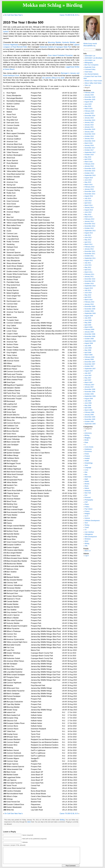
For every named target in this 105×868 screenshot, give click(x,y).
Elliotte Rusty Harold (90, 44)
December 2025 (90, 97)
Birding (74, 5)
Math (86, 479)
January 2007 (89, 387)
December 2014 (90, 191)
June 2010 (88, 293)
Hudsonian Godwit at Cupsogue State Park (55, 47)
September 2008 (90, 341)
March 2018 (89, 143)
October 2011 (89, 256)
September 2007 (90, 369)
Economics (88, 451)
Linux (86, 470)
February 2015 (90, 187)
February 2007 (90, 385)
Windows (88, 539)
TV (86, 530)
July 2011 (88, 263)
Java (86, 465)
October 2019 (89, 136)
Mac (86, 472)
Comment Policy (90, 69)
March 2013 (89, 217)
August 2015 (89, 178)
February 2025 (90, 111)
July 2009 (88, 318)
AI (85, 431)
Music (87, 486)
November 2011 (90, 254)
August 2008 (89, 343)
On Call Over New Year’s (14, 15)
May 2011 (88, 267)
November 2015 (90, 171)
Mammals (88, 477)
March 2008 (89, 355)
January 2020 (89, 132)
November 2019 (90, 134)
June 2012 (88, 237)
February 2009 (90, 329)
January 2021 (89, 127)
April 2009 (88, 325)
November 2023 (90, 120)
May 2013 (88, 214)
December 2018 (90, 141)
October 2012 (89, 228)
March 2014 (89, 205)
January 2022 (89, 125)
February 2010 (90, 302)
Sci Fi (87, 516)
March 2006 (89, 410)
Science (87, 518)
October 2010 (89, 283)
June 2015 (88, 180)
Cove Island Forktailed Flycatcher (60, 55)
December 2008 (90, 334)
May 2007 (88, 378)
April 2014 (88, 203)
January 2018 (89, 145)
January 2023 (89, 122)
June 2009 (88, 320)
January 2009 (89, 332)
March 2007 (89, 382)
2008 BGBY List (90, 56)
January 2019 (89, 139)
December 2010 (90, 279)
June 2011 (88, 265)
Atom (29, 822)
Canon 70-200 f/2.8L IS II (69, 15)
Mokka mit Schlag (42, 5)
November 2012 (90, 226)
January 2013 (89, 221)
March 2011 (89, 272)
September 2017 (90, 152)
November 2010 (90, 281)
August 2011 (89, 260)
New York (88, 493)
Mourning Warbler (54, 42)
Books (87, 440)
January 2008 (89, 359)
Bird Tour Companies (92, 65)
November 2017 (90, 148)
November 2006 (90, 392)
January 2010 (89, 304)
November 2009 (90, 309)
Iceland (6, 32)
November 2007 (90, 364)
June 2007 (88, 375)
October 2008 (89, 339)
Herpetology (89, 463)
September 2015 (90, 175)
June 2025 (88, 104)
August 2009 (89, 316)
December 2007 (90, 362)
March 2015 (89, 185)
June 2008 (88, 348)
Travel (87, 527)
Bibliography (89, 63)
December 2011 (90, 251)
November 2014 (90, 194)
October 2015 (89, 173)
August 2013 (89, 210)
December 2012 (90, 224)
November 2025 (90, 99)
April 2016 (88, 159)
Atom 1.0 (88, 551)
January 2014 (89, 208)
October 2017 (89, 150)
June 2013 (88, 212)
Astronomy (88, 433)
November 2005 (90, 419)
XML (86, 546)
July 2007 (88, 373)
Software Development (92, 521)
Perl (86, 495)
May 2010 (88, 295)
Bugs (86, 442)
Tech (86, 523)
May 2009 (88, 323)
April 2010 (88, 297)
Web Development (91, 537)
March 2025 (89, 109)
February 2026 (90, 92)
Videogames (89, 534)
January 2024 (89, 118)
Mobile (87, 481)
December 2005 (90, 417)
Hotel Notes (89, 72)
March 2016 (89, 162)
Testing (87, 525)
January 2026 (89, 95)
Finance (87, 456)
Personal (88, 497)
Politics (87, 507)
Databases (88, 449)
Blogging (88, 438)
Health (87, 461)
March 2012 (89, 244)
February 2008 (90, 357)
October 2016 (89, 155)
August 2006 (89, 399)
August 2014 (89, 196)
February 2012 (90, 247)
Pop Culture (89, 509)
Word (86, 541)
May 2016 (88, 157)
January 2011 (89, 277)
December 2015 (90, 168)
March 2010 (89, 300)
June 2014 (88, 201)
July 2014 (88, 198)
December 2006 (90, 389)
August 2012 (89, 233)
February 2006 (90, 412)
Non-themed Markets (92, 74)
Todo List (88, 85)
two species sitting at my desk (53, 78)
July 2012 (88, 235)
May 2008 (88, 350)
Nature (87, 488)
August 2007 (89, 371)
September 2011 (90, 258)
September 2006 (90, 396)
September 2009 (90, 313)
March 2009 (89, 327)
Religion (87, 514)
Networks (88, 491)
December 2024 (90, 116)
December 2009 (90, 306)
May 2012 (88, 240)
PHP (86, 502)
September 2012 (90, 231)
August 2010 (89, 288)
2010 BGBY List (90, 60)
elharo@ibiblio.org (89, 46)
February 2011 (90, 274)
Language (88, 468)
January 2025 (89, 113)
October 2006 (89, 394)
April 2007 (88, 380)
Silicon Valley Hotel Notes (93, 83)
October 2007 (89, 366)
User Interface (89, 532)
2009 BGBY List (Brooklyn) (94, 58)
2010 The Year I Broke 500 (23, 22)
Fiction (87, 454)
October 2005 (89, 421)
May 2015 (88, 182)
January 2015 (89, 189)
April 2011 (88, 270)
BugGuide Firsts (90, 67)
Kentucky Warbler (69, 42)
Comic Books (89, 447)
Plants (87, 504)
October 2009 (89, 311)
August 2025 (89, 102)
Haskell (87, 458)
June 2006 (88, 403)
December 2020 (90, 129)
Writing (87, 543)
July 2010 (88, 290)
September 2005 (90, 424)
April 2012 (88, 242)
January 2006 (89, 415)
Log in (87, 556)
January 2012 (89, 249)
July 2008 (88, 346)
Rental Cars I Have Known (93, 81)
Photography (89, 500)
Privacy (87, 511)
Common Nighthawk (10, 45)
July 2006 (88, 401)
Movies (87, 484)
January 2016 (89, 166)
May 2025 (88, 106)
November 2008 (90, 336)
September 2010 (90, 286)
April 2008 (88, 352)
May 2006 (88, 405)
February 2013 (90, 219)
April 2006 (88, 408)
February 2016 (90, 164)
